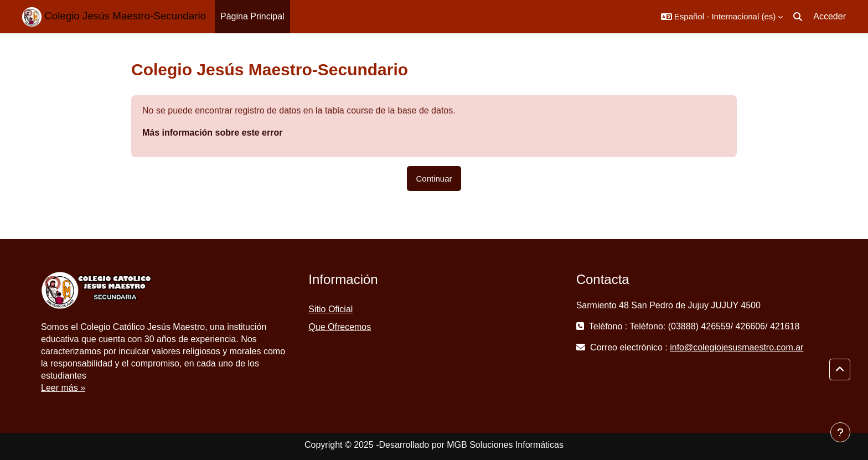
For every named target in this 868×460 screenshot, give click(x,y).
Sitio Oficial (330, 309)
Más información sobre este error (212, 133)
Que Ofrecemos (340, 327)
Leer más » (63, 388)
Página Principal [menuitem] (252, 16)
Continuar (434, 179)
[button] (722, 17)
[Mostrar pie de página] (840, 432)
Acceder (830, 16)
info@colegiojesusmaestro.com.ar (737, 347)
